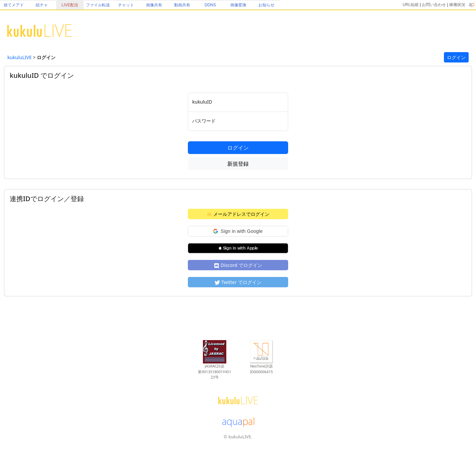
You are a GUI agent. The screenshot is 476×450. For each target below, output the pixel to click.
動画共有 (182, 5)
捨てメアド (14, 5)
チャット (126, 5)
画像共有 (154, 5)
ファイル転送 (98, 5)
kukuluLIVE (20, 57)
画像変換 (238, 5)
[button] (238, 231)
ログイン (456, 57)
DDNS (210, 5)
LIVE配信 (70, 5)
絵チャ (42, 5)
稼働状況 (457, 5)
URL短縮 (410, 5)
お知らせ (266, 5)
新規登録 (238, 164)
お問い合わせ (434, 5)
